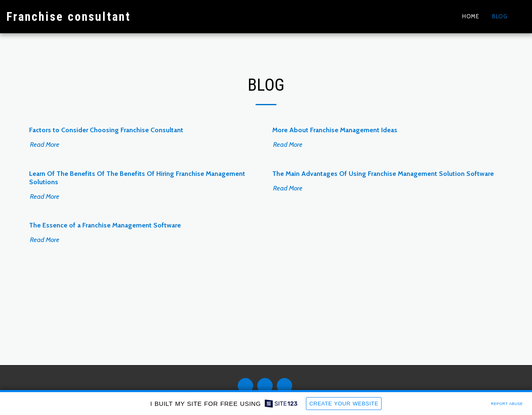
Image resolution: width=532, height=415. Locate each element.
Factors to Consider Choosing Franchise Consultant (106, 130)
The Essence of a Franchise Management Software (105, 225)
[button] (520, 16)
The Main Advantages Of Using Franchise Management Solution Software (383, 174)
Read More (49, 144)
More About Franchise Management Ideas (335, 130)
